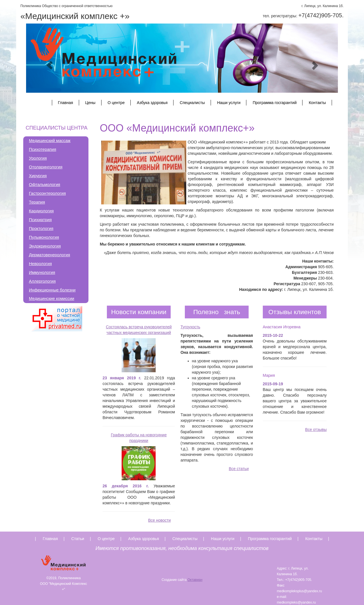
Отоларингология (46, 167)
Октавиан (195, 580)
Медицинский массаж (50, 141)
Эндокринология (45, 246)
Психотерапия (43, 149)
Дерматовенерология (49, 255)
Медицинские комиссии (52, 299)
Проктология (41, 229)
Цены (90, 103)
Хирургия (38, 176)
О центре (116, 103)
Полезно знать (217, 312)
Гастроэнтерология (47, 193)
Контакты (317, 103)
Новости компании (139, 312)
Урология (38, 158)
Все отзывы (316, 430)
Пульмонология (44, 237)
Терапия (37, 202)
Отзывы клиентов (295, 312)
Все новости (159, 520)
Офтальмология (45, 185)
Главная (65, 103)
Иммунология (42, 272)
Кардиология (41, 211)
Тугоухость (191, 327)
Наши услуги (229, 103)
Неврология (40, 264)
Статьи (78, 539)
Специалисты (192, 103)
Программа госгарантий (275, 103)
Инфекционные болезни (52, 290)
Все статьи (239, 469)
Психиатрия (40, 220)
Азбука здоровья (152, 103)
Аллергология (42, 281)
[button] (49, 65)
